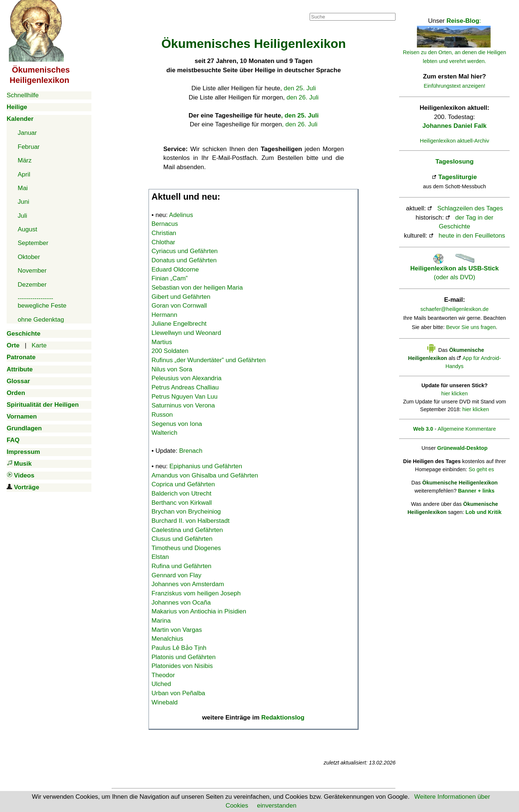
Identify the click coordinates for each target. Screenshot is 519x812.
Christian (164, 233)
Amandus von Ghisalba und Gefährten (205, 475)
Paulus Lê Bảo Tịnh (179, 648)
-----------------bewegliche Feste (42, 302)
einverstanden (277, 806)
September (33, 243)
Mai (23, 188)
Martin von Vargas (177, 630)
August (27, 229)
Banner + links (476, 491)
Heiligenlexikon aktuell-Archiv (454, 141)
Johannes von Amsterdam (188, 584)
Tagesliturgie (458, 177)
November (32, 271)
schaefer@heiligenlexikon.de (455, 309)
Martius (162, 342)
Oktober (29, 257)
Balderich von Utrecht (182, 493)
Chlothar (163, 242)
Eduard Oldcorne (175, 269)
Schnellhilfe (23, 95)
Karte (39, 345)
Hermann (164, 315)
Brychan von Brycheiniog (186, 512)
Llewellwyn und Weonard (186, 333)
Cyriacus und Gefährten (185, 251)
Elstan (160, 557)
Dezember (32, 285)
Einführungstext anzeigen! (455, 86)
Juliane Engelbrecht (179, 324)
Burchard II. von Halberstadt (191, 521)
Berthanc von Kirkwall (182, 503)
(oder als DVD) (454, 268)
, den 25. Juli (300, 115)
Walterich (164, 433)
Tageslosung (454, 162)
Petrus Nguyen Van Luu (184, 397)
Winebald (165, 702)
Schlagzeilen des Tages (470, 208)
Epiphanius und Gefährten (206, 466)
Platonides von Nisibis (182, 666)
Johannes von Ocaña (181, 603)
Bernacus (165, 224)
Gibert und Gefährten (181, 297)
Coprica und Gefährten (183, 484)
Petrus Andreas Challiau (185, 387)
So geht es (481, 469)
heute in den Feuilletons (472, 236)
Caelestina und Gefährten (187, 530)
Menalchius (167, 639)
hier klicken (454, 393)
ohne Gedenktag (41, 320)
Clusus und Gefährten (182, 539)
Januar (27, 133)
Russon (162, 415)
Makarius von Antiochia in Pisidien (199, 611)
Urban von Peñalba (178, 693)
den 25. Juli (300, 88)
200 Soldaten (170, 351)
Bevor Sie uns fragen (471, 327)
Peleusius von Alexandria (187, 378)
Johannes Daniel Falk (454, 126)
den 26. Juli (302, 97)
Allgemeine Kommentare (467, 429)
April (24, 174)
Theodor (163, 675)
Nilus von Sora (172, 369)
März (25, 160)
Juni (23, 202)
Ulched (161, 684)
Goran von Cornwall (179, 306)
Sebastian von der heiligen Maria (197, 288)
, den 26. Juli (300, 124)
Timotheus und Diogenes (186, 548)
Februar (29, 147)
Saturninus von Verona (183, 405)
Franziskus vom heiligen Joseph (196, 593)
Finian (170, 278)
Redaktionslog (283, 717)
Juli (22, 216)
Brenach (191, 451)
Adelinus (181, 215)
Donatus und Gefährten (184, 260)
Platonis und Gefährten (184, 657)
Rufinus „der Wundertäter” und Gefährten (209, 360)
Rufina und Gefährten (182, 566)
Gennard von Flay (176, 575)
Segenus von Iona (177, 424)
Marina (161, 621)
